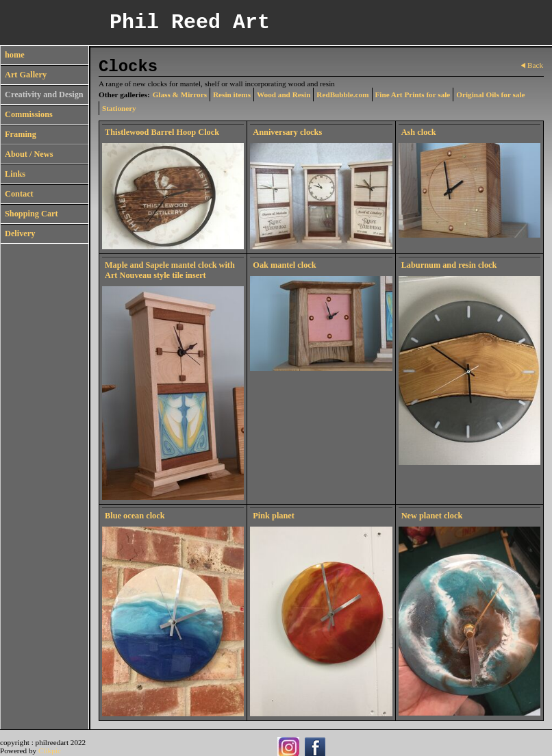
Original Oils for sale (490, 94)
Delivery (20, 234)
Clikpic (50, 751)
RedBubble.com (342, 94)
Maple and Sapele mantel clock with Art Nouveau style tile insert (170, 270)
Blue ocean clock (135, 516)
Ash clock (419, 132)
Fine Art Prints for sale (413, 94)
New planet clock (432, 516)
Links (15, 174)
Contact (19, 194)
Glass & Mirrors (180, 94)
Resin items (232, 94)
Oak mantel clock (284, 265)
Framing (21, 134)
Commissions (29, 114)
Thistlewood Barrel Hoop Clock (162, 132)
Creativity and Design (44, 94)
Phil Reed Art (190, 23)
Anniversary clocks (287, 132)
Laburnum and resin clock (449, 265)
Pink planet (274, 516)
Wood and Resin (284, 94)
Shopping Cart (32, 214)
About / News (29, 154)
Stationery (119, 108)
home (15, 55)
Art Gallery (26, 75)
